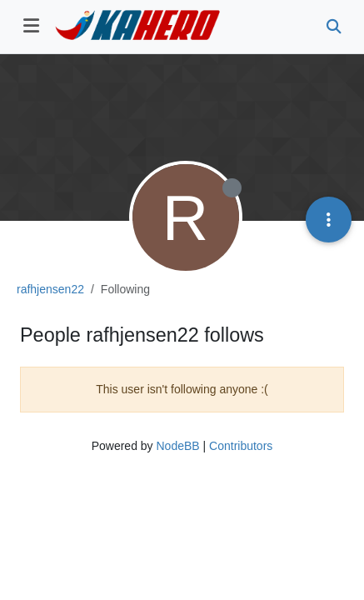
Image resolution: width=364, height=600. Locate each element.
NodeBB (177, 446)
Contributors (241, 446)
